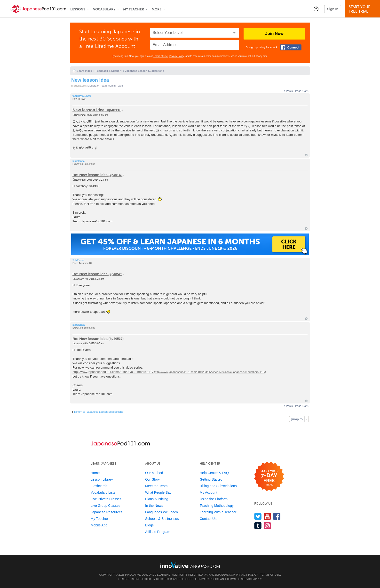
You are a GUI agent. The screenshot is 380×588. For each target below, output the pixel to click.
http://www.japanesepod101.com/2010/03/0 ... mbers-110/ (113, 372)
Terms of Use (161, 56)
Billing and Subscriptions (218, 486)
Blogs (149, 525)
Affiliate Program (158, 532)
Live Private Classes (106, 499)
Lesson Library (102, 479)
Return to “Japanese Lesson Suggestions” (99, 412)
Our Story (152, 479)
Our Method (154, 473)
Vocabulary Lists (103, 492)
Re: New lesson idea (90, 175)
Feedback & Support (108, 71)
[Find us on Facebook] (277, 516)
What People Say (158, 492)
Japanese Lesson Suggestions (145, 71)
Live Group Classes (105, 506)
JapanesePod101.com (220, 575)
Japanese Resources (107, 512)
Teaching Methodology (217, 506)
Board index (84, 71)
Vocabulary (104, 9)
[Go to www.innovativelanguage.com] (190, 565)
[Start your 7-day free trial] (269, 477)
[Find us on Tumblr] (258, 526)
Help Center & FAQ (214, 473)
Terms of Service (240, 579)
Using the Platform (214, 499)
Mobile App (99, 525)
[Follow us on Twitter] (258, 516)
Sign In (333, 9)
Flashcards (99, 486)
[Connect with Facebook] (291, 47)
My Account (208, 492)
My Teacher (134, 9)
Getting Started (211, 479)
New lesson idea (90, 80)
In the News (154, 506)
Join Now (274, 34)
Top (306, 155)
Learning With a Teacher (218, 512)
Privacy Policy (177, 56)
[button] (316, 9)
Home (95, 473)
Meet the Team (156, 486)
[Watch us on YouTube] (267, 516)
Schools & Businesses (162, 519)
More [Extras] (157, 9)
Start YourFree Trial (363, 9)
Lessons (78, 9)
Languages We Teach (162, 512)
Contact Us (208, 519)
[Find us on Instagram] (267, 526)
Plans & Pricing (157, 499)
